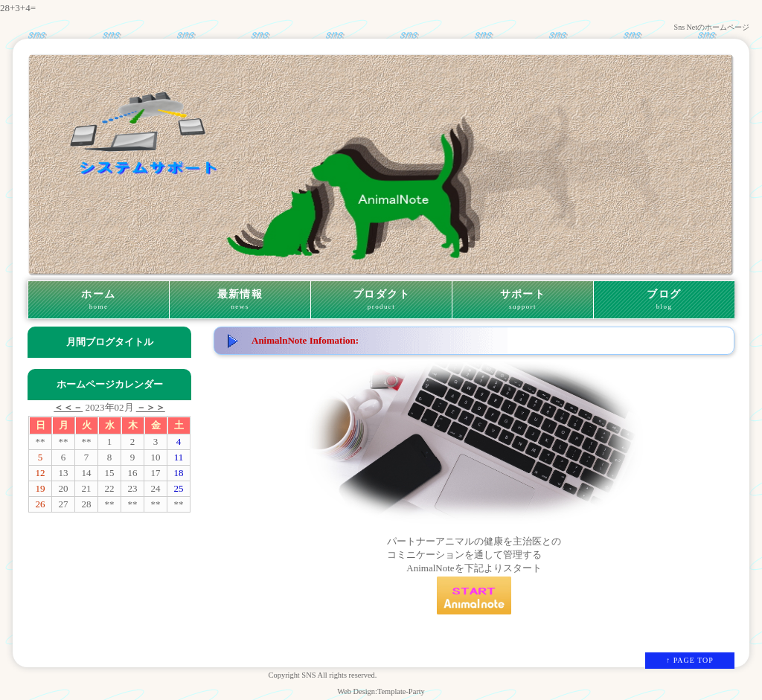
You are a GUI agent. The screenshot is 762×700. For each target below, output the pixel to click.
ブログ (664, 300)
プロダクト (381, 300)
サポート (523, 300)
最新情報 (240, 300)
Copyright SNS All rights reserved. (323, 675)
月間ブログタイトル (110, 342)
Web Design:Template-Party (381, 691)
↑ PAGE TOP (690, 660)
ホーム (99, 300)
